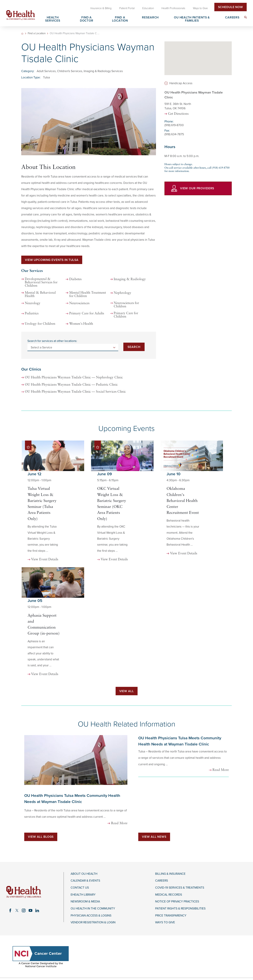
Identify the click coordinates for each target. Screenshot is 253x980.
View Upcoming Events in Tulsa (52, 260)
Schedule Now (231, 7)
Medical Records (169, 895)
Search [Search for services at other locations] (134, 347)
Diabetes (75, 279)
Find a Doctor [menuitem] (87, 19)
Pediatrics (32, 314)
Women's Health (81, 324)
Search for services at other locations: (52, 341)
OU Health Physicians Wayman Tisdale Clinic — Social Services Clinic (75, 392)
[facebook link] (10, 911)
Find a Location (37, 33)
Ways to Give (165, 922)
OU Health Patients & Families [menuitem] (192, 19)
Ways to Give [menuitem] (200, 8)
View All (127, 691)
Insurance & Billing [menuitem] (101, 8)
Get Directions (178, 114)
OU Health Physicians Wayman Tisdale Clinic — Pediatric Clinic (71, 385)
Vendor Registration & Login (93, 922)
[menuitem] (245, 17)
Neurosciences (79, 303)
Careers (162, 881)
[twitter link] (17, 911)
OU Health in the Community (93, 909)
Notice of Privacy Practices (177, 902)
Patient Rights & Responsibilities (180, 909)
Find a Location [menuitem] (120, 19)
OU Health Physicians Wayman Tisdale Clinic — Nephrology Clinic (74, 378)
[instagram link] (24, 911)
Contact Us (80, 888)
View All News (154, 837)
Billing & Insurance (170, 874)
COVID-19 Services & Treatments (180, 888)
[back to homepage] (22, 34)
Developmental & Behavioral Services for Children (41, 283)
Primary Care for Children (126, 315)
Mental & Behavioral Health (40, 295)
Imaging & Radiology (130, 279)
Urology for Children (40, 324)
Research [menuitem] (150, 18)
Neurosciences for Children (126, 305)
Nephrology (122, 293)
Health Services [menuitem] (53, 19)
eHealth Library (83, 895)
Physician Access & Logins (91, 916)
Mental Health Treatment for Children (88, 295)
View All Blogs (41, 837)
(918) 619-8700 (174, 125)
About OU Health (84, 874)
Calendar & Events (85, 881)
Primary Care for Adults (87, 314)
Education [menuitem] (148, 8)
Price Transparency (171, 916)
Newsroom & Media (85, 902)
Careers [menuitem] (232, 18)
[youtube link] (30, 911)
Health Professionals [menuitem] (173, 8)
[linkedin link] (37, 911)
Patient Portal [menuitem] (127, 8)
